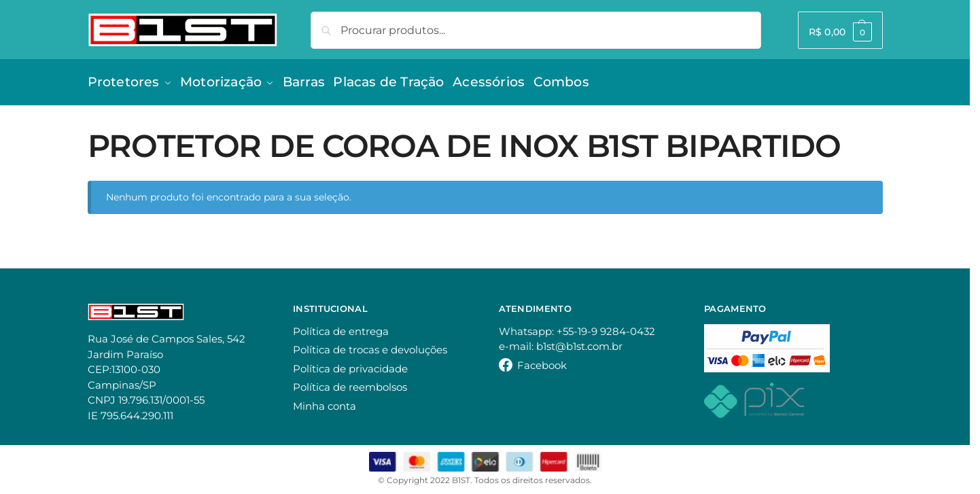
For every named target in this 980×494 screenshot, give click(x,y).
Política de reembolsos (350, 383)
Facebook (542, 360)
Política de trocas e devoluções (370, 346)
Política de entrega (341, 327)
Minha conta (325, 401)
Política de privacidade (350, 364)
